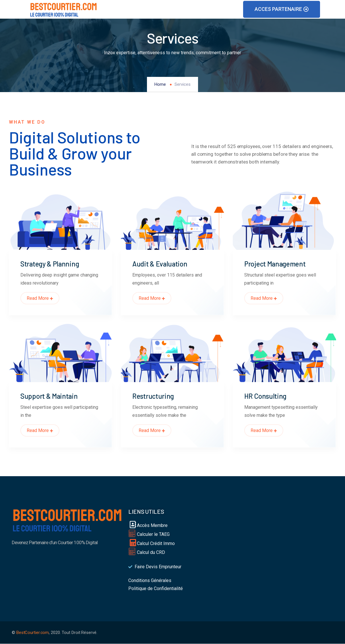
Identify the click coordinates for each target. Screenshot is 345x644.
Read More (40, 298)
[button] (282, 9)
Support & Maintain (49, 396)
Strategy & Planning (50, 264)
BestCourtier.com (33, 633)
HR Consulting (265, 396)
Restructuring (153, 396)
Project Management (275, 264)
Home (160, 84)
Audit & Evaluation (160, 264)
